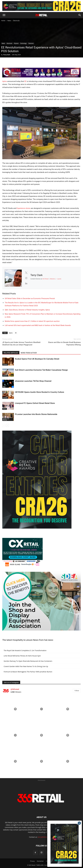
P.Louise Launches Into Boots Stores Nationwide (36, 414)
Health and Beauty (6, 419)
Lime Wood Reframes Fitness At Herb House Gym (22, 656)
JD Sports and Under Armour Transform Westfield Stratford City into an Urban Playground (21, 344)
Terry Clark (7, 55)
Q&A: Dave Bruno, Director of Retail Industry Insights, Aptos (27, 310)
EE (25, 81)
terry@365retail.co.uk (46, 837)
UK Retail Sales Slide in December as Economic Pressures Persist (30, 298)
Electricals (16, 21)
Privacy (32, 861)
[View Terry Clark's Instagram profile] (26, 278)
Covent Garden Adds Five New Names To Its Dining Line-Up (26, 666)
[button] (4, 15)
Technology (23, 43)
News (9, 21)
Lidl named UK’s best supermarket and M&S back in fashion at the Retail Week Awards (38, 325)
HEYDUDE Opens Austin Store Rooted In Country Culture (40, 392)
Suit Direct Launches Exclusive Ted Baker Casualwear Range (41, 370)
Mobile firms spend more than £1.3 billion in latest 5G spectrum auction (32, 321)
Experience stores (24, 208)
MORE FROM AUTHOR (29, 353)
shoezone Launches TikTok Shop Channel (33, 381)
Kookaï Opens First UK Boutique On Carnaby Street (37, 359)
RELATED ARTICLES (11, 353)
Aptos (5, 81)
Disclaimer (40, 861)
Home (3, 21)
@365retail (15, 689)
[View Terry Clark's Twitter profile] (26, 273)
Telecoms (31, 43)
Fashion (5, 364)
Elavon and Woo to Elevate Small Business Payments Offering (64, 344)
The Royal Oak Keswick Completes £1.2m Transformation (25, 650)
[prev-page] (4, 425)
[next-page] (7, 425)
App (4, 387)
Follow (77, 691)
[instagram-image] (15, 709)
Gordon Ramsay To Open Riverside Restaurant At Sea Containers (28, 661)
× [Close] (79, 823)
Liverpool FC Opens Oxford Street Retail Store (35, 403)
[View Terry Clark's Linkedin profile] (26, 283)
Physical (16, 43)
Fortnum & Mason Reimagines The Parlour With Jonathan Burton (28, 672)
